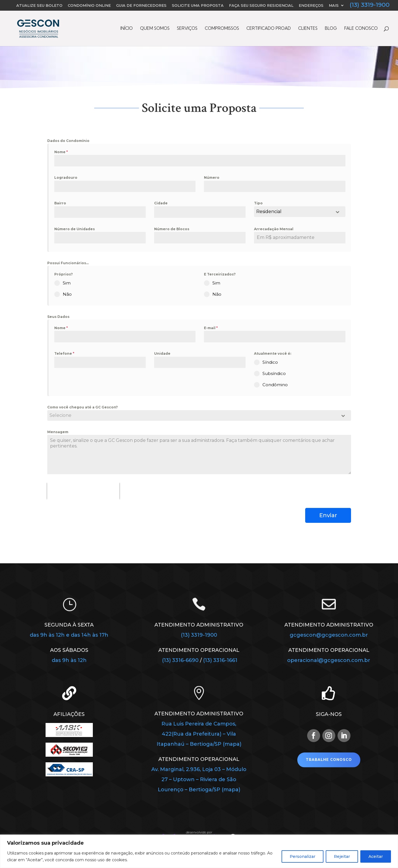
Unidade (162, 353)
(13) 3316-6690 (181, 660)
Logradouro (66, 178)
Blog (331, 29)
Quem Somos (155, 29)
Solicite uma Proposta (198, 6)
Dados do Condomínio (68, 141)
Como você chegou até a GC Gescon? (83, 407)
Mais (334, 6)
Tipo (258, 203)
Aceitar (376, 856)
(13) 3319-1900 (370, 5)
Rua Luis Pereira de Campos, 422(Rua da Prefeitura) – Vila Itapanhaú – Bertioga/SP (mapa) (199, 734)
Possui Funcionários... (68, 263)
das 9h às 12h (69, 660)
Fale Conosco (361, 29)
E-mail (211, 328)
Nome (61, 152)
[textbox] (194, 415)
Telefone (64, 353)
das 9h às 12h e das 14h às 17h (69, 635)
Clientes (308, 29)
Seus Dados (58, 317)
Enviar (328, 515)
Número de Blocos (172, 229)
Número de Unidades (75, 229)
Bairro (60, 203)
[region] (199, 851)
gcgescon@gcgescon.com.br (329, 635)
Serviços (187, 29)
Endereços (311, 6)
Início (127, 29)
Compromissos (222, 29)
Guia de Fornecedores (141, 6)
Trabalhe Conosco (329, 760)
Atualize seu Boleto (39, 6)
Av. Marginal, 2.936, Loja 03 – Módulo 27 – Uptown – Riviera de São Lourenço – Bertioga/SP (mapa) (199, 779)
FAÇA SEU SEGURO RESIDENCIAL (261, 6)
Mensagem (58, 432)
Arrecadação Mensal (274, 229)
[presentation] (83, 491)
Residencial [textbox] (269, 212)
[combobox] (300, 212)
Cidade (161, 203)
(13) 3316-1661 (220, 660)
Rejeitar (342, 856)
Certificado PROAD (269, 29)
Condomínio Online (89, 6)
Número (212, 178)
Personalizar (303, 856)
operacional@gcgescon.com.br (329, 660)
